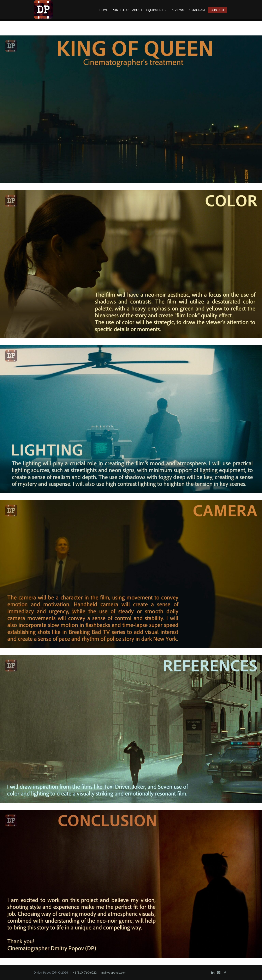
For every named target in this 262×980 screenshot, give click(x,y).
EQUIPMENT (156, 10)
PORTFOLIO (120, 10)
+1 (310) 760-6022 (85, 972)
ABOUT (137, 10)
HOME (104, 10)
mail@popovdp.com (114, 972)
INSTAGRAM (196, 10)
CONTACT (217, 10)
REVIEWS (177, 10)
